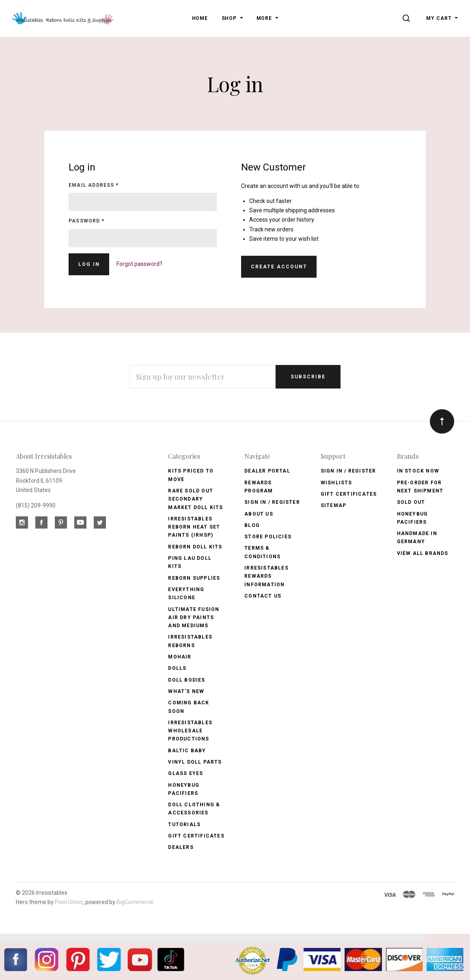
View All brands (423, 553)
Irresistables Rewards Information (266, 576)
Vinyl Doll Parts (195, 762)
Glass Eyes (185, 773)
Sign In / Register (272, 502)
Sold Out (411, 502)
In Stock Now (418, 471)
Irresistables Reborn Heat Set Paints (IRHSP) (194, 527)
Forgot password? (139, 264)
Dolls (177, 668)
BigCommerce (135, 902)
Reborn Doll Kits (195, 547)
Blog (252, 525)
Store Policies (268, 537)
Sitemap (333, 505)
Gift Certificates (196, 836)
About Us (259, 514)
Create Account (279, 267)
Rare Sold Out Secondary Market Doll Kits (195, 499)
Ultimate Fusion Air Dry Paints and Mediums (194, 618)
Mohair (180, 657)
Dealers (181, 847)
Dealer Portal (267, 471)
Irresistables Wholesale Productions (190, 731)
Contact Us (263, 596)
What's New (186, 691)
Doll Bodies (186, 680)
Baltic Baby (187, 751)
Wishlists (336, 483)
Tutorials (184, 825)
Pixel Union (69, 902)
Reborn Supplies (194, 578)
